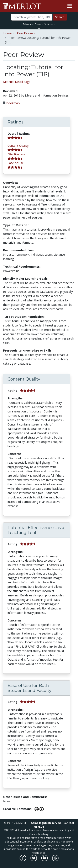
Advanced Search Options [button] (38, 24)
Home (7, 33)
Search (60, 17)
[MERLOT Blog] (55, 860)
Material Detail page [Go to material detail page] (17, 82)
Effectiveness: (17, 154)
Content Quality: (18, 146)
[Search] (32, 17)
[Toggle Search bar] (39, 28)
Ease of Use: (16, 163)
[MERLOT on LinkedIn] (45, 860)
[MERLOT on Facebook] (23, 860)
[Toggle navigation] (70, 6)
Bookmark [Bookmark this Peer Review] (13, 103)
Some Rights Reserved (46, 823)
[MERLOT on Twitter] (34, 860)
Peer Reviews (26, 33)
